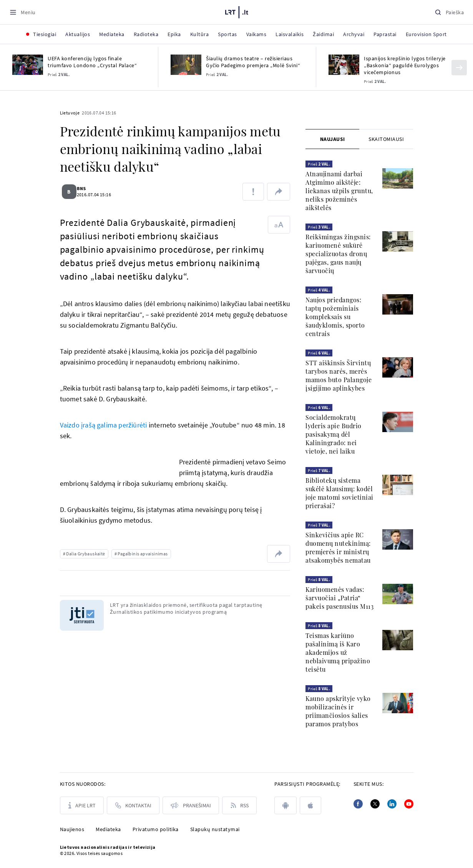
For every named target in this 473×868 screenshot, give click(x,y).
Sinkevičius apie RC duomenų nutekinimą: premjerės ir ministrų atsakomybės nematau (338, 547)
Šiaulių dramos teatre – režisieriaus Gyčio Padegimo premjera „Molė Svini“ (253, 62)
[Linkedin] (392, 804)
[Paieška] (449, 12)
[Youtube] (409, 804)
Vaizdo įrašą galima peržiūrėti (104, 425)
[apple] (310, 805)
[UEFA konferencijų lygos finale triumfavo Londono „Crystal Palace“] (28, 65)
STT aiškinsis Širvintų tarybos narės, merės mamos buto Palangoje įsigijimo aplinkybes (339, 375)
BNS (86, 188)
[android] (285, 805)
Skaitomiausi (386, 139)
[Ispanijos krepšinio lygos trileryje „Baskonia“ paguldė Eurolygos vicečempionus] (344, 65)
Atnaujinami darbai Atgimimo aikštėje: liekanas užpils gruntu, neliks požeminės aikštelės (339, 191)
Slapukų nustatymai (215, 829)
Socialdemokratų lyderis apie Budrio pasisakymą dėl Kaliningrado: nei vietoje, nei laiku (334, 434)
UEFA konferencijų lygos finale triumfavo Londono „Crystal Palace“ (92, 62)
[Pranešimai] (191, 805)
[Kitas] (459, 68)
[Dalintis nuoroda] (279, 192)
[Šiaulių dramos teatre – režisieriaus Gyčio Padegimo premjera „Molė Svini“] (186, 65)
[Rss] (239, 805)
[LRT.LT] (237, 11)
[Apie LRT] (82, 805)
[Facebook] (358, 804)
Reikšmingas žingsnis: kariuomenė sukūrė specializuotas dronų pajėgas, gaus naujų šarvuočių (338, 254)
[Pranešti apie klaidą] (253, 192)
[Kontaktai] (133, 805)
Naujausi (333, 139)
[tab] (332, 139)
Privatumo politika (156, 829)
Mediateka (108, 829)
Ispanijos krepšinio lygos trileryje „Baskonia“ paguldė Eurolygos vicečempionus (405, 65)
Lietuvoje (70, 113)
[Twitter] (375, 804)
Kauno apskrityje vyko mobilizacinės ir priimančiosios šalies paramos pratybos (338, 711)
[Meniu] (22, 12)
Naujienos (72, 829)
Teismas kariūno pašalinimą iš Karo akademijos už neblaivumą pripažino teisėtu (338, 652)
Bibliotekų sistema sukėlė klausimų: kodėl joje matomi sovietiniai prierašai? (339, 493)
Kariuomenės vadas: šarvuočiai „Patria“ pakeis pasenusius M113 (339, 598)
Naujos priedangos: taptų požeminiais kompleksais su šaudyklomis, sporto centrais (335, 317)
